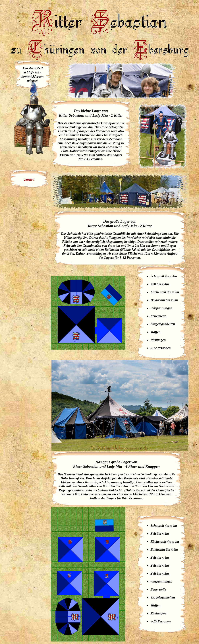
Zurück (29, 180)
